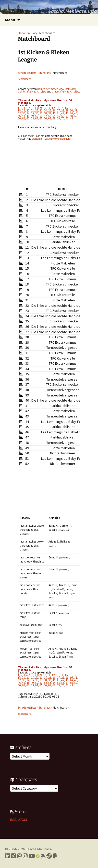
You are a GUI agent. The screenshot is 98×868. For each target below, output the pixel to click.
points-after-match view (32, 91)
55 (58, 116)
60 (19, 118)
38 (45, 113)
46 (19, 116)
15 (66, 108)
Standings (45, 73)
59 (76, 116)
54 (54, 116)
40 (54, 113)
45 (76, 113)
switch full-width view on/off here (51, 139)
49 (32, 116)
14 (62, 108)
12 (53, 108)
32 (19, 113)
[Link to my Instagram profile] (25, 856)
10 (45, 108)
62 (28, 118)
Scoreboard (24, 79)
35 (32, 113)
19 (24, 110)
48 (28, 116)
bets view (71, 89)
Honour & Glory (28, 33)
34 (28, 113)
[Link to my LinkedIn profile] (8, 856)
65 (41, 118)
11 (49, 108)
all (71, 118)
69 (58, 118)
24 (45, 110)
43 (67, 113)
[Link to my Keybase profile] (43, 856)
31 (76, 110)
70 (63, 118)
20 (28, 110)
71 (67, 118)
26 (54, 110)
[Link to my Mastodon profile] (19, 856)
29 (67, 110)
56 (63, 116)
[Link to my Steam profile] (49, 856)
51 (41, 116)
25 (50, 110)
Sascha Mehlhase (39, 849)
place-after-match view (65, 91)
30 (71, 110)
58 (71, 116)
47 (24, 116)
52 (45, 116)
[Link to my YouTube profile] (32, 856)
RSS (13, 820)
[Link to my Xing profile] (13, 856)
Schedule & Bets (27, 73)
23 (41, 110)
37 (41, 113)
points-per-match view (51, 89)
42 (63, 113)
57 (67, 116)
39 (50, 113)
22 (37, 110)
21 (32, 110)
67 (50, 118)
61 (24, 118)
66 (45, 118)
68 (54, 118)
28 (63, 110)
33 (24, 113)
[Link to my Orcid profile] (38, 856)
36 (37, 113)
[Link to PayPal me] (55, 856)
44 (71, 113)
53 (50, 116)
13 (58, 108)
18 (19, 110)
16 (71, 108)
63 (32, 118)
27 (58, 110)
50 (37, 116)
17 (75, 108)
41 (58, 113)
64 (37, 118)
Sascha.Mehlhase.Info (72, 11)
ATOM (22, 820)
